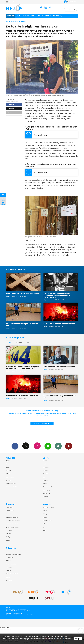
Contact (8, 577)
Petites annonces (48, 521)
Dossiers (8, 480)
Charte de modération (12, 574)
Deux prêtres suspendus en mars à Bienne (23, 294)
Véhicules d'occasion (49, 507)
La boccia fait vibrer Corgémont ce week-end (22, 325)
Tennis (45, 484)
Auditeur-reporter (70, 2)
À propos (8, 551)
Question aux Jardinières (13, 527)
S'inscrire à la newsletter (42, 423)
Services (48, 16)
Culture (8, 474)
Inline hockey (47, 490)
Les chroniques (10, 511)
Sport (18, 16)
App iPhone (58, 446)
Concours (8, 540)
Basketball (46, 467)
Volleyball (46, 470)
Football (45, 461)
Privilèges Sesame (48, 514)
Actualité (11, 16)
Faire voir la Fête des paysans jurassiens (59, 367)
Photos (34, 16)
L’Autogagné (9, 530)
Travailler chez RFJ (11, 564)
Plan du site (27, 611)
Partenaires (9, 567)
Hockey (45, 464)
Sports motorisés (48, 487)
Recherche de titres (11, 514)
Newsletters (48, 446)
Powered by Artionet (11, 615)
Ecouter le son (36, 135)
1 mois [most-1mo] (28, 342)
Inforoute (46, 524)
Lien (10, 112)
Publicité (8, 561)
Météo (45, 517)
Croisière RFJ (58, 16)
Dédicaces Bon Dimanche (13, 521)
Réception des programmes (13, 554)
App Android (69, 446)
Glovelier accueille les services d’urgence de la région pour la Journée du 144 (22, 367)
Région (23, 22)
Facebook (15, 446)
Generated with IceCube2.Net (25, 615)
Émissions (26, 16)
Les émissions (10, 507)
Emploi (45, 527)
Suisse (8, 464)
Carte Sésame (10, 557)
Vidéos (41, 16)
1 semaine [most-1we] (19, 342)
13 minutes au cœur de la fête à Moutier (59, 324)
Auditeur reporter (11, 484)
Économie (9, 470)
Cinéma (45, 511)
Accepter (78, 639)
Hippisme (46, 480)
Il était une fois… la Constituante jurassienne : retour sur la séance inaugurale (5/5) (57, 295)
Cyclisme (46, 474)
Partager (11, 104)
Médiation (9, 570)
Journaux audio (10, 477)
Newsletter (9, 580)
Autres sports (47, 493)
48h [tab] (10, 342)
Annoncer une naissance (13, 524)
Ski (44, 477)
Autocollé (8, 534)
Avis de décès (47, 530)
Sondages (8, 537)
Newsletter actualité (11, 487)
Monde (8, 467)
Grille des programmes (12, 517)
